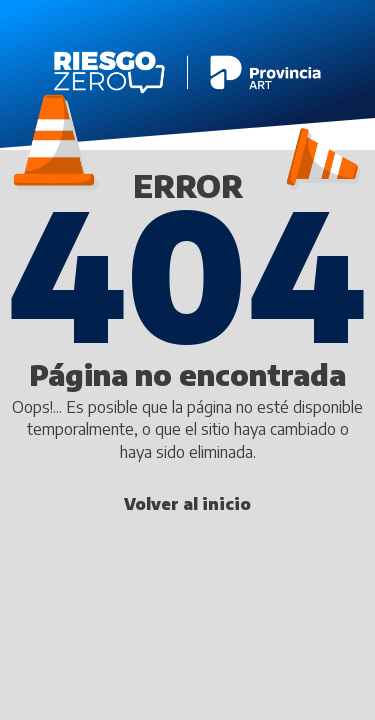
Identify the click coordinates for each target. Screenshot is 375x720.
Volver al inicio (187, 504)
